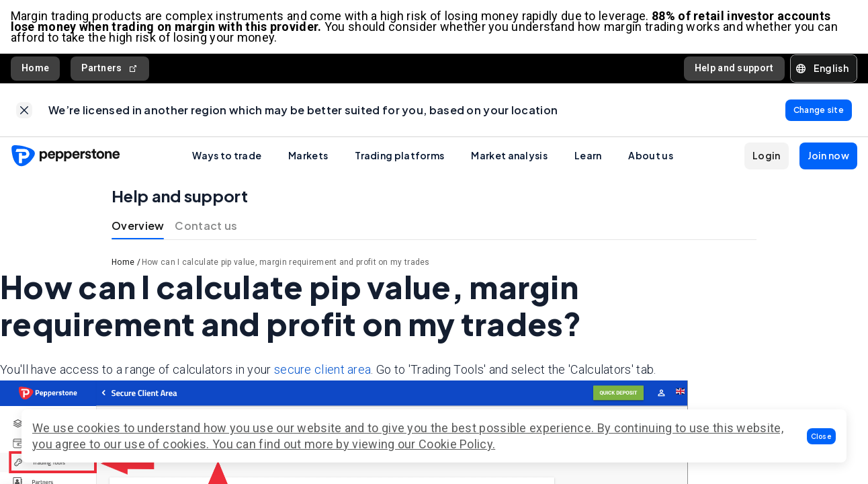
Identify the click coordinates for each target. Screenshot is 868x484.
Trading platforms (399, 157)
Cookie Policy (455, 444)
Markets (308, 157)
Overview (138, 227)
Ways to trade (227, 157)
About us (650, 157)
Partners (110, 69)
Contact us (206, 227)
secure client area (322, 370)
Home (35, 69)
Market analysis (509, 157)
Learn (588, 157)
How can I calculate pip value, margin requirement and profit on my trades (286, 264)
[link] (24, 111)
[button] (822, 436)
